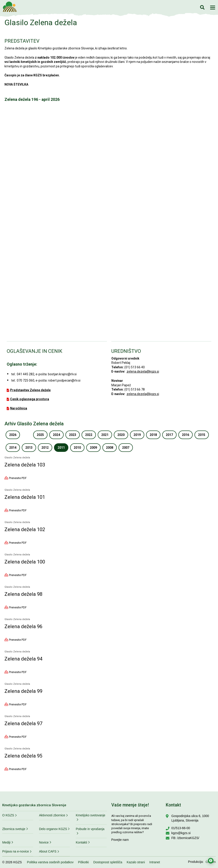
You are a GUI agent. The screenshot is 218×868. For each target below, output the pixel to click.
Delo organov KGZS (53, 829)
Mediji (6, 842)
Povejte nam (120, 840)
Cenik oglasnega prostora (30, 399)
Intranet (155, 862)
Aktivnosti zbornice (52, 815)
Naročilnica (19, 408)
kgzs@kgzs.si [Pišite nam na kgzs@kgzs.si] (181, 833)
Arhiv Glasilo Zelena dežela (34, 424)
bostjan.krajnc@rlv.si (62, 374)
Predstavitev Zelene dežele (30, 390)
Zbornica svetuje (14, 829)
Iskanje (202, 7)
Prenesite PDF (18, 478)
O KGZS (8, 815)
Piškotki (83, 862)
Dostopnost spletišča (108, 862)
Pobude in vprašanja (90, 829)
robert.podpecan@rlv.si (64, 380)
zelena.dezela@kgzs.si (143, 371)
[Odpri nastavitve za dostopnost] (211, 861)
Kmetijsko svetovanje (91, 815)
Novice (44, 842)
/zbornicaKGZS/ (188, 838)
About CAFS (48, 851)
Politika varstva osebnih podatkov (50, 862)
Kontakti (81, 842)
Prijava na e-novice (16, 851)
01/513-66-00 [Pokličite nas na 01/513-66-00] (181, 828)
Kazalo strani (136, 862)
